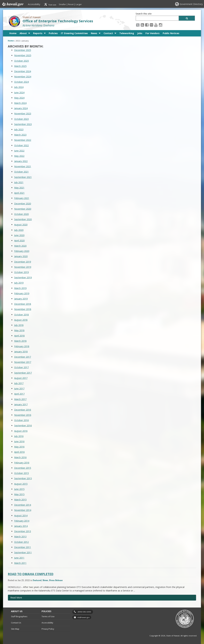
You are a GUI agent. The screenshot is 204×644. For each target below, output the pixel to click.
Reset (71, 4)
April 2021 (19, 193)
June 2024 (19, 92)
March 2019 (20, 288)
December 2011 (23, 547)
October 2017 (21, 367)
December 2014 (23, 505)
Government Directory (191, 4)
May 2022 (19, 156)
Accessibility (34, 4)
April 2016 (19, 452)
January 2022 (21, 161)
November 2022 (23, 140)
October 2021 (21, 172)
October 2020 (21, 214)
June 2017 (19, 389)
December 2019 (23, 262)
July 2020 (19, 230)
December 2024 (23, 71)
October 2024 (21, 82)
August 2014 (21, 516)
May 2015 (19, 494)
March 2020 (20, 246)
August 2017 (21, 378)
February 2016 (22, 463)
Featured (37, 580)
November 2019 (23, 267)
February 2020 (22, 251)
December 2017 (23, 357)
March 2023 (20, 135)
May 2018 (19, 330)
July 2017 (19, 383)
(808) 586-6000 (84, 612)
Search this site (144, 14)
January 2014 (21, 526)
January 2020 (21, 256)
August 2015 (21, 484)
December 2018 (23, 304)
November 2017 (23, 362)
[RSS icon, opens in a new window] (142, 25)
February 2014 (22, 521)
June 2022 (19, 151)
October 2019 (21, 272)
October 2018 (21, 315)
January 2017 (21, 404)
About (23, 33)
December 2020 (23, 204)
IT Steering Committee (74, 33)
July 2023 (19, 129)
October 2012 (21, 542)
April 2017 (19, 394)
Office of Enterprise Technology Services (58, 21)
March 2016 (20, 457)
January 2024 (21, 108)
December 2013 (23, 531)
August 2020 (21, 225)
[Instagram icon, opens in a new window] (161, 25)
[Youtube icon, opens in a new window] (156, 25)
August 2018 (21, 320)
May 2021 (19, 188)
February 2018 (22, 346)
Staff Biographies (19, 616)
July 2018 (19, 325)
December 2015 (23, 468)
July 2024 (19, 87)
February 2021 (22, 198)
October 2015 (21, 473)
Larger (79, 4)
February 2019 (22, 293)
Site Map (15, 629)
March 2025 (20, 66)
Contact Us (16, 623)
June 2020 (19, 235)
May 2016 (19, 447)
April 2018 (19, 336)
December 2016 (23, 410)
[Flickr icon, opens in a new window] (151, 25)
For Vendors (153, 33)
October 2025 (21, 61)
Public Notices (171, 33)
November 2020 (23, 209)
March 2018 (20, 341)
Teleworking (127, 33)
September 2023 (23, 124)
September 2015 (23, 478)
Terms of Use (48, 616)
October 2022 (21, 145)
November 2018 (23, 309)
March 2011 (20, 563)
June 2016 (19, 441)
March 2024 (20, 103)
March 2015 (20, 500)
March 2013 (20, 537)
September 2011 (23, 552)
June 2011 (19, 558)
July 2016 (19, 436)
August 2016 (21, 431)
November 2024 (23, 77)
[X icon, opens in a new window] (138, 25)
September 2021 (23, 177)
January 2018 (21, 352)
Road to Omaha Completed (31, 574)
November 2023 (23, 114)
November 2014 (23, 510)
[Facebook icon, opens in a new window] (147, 25)
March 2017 (20, 399)
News (94, 33)
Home (13, 33)
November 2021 (23, 166)
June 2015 (19, 489)
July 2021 (19, 182)
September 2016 (23, 425)
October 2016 (21, 420)
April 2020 (19, 241)
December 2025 (23, 50)
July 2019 (19, 283)
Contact (108, 33)
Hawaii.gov (13, 4)
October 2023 (21, 119)
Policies (53, 33)
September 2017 (23, 373)
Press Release (56, 580)
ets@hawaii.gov (83, 617)
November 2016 (23, 415)
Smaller (62, 4)
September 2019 (23, 277)
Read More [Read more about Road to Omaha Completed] (16, 598)
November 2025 (23, 55)
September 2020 (23, 219)
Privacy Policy (48, 629)
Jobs (140, 33)
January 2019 (21, 299)
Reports (38, 33)
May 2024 (19, 98)
